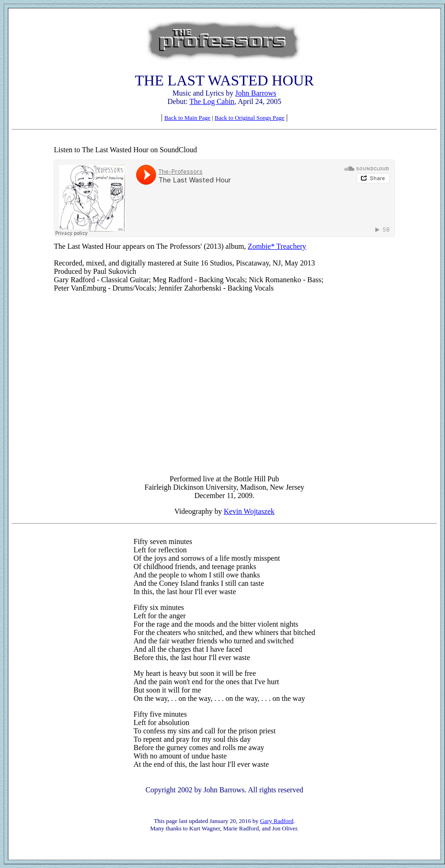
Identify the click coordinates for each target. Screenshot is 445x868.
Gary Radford (277, 821)
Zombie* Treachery (277, 246)
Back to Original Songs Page (249, 118)
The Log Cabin (212, 101)
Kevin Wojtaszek (249, 511)
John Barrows (255, 93)
